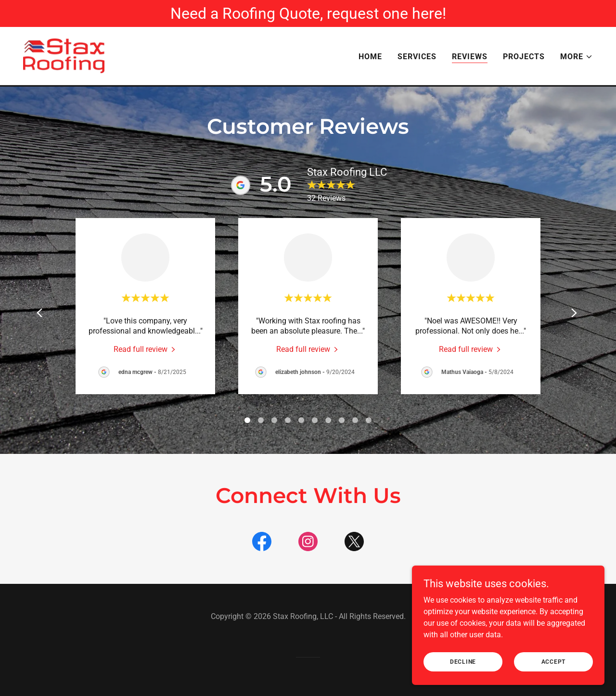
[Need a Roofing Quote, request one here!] (308, 13)
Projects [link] (524, 58)
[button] (577, 58)
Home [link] (370, 58)
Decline (463, 661)
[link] (66, 56)
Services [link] (417, 58)
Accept (554, 661)
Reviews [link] (470, 58)
